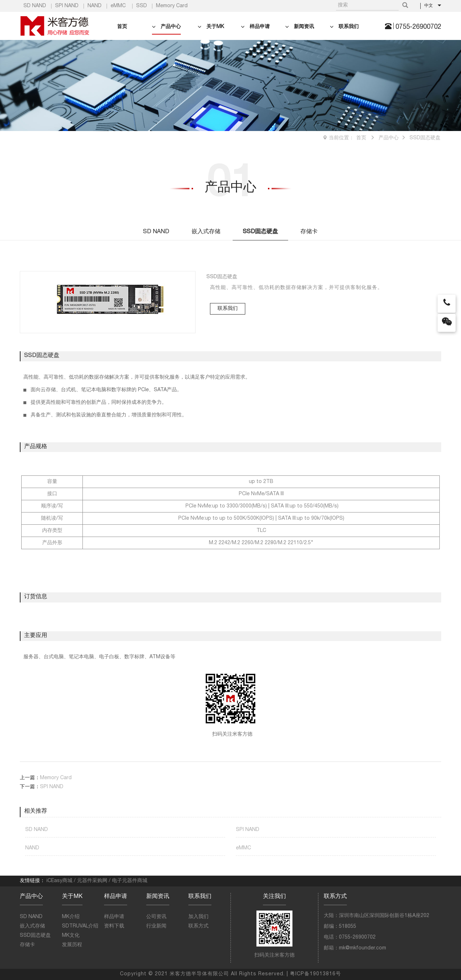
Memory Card (172, 6)
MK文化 (71, 936)
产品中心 (166, 27)
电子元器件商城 (130, 881)
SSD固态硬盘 (425, 138)
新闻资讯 (300, 27)
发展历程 (72, 945)
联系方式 (198, 926)
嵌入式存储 (206, 232)
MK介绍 (71, 917)
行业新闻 (156, 926)
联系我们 (344, 27)
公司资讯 (156, 917)
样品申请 (255, 27)
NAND (95, 6)
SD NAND (35, 6)
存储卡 (309, 232)
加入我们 (198, 917)
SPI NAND (67, 6)
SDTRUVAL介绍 (80, 926)
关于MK (211, 27)
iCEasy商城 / (62, 881)
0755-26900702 (418, 27)
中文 (433, 6)
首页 (122, 27)
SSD (142, 6)
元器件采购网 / (95, 881)
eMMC (118, 6)
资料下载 (114, 926)
